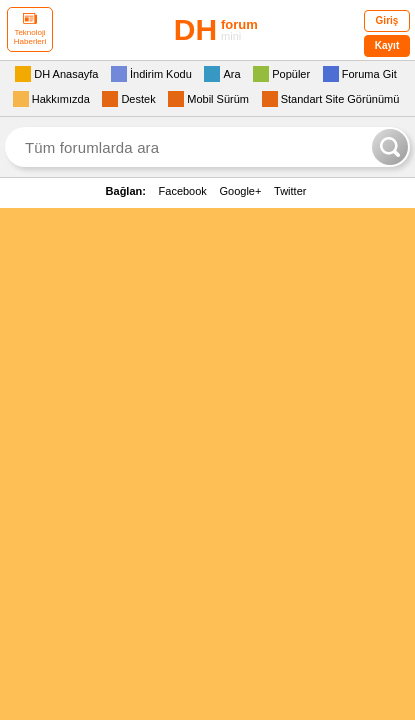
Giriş (387, 20)
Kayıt (387, 45)
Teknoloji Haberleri (30, 29)
